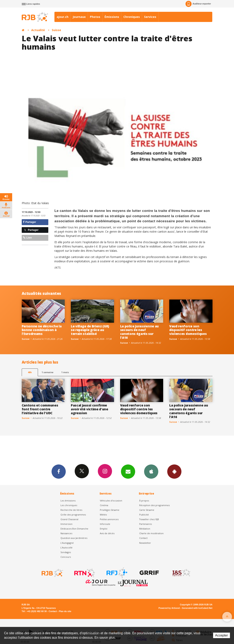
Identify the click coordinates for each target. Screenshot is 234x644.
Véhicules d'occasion (111, 501)
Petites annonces (109, 519)
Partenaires (146, 524)
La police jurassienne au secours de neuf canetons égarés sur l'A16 (139, 332)
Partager (30, 222)
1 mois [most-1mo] (65, 372)
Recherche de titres (71, 510)
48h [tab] (30, 372)
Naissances (66, 533)
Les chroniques (69, 505)
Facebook (59, 471)
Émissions (112, 17)
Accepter (222, 635)
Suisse (56, 30)
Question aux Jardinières (74, 538)
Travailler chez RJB (149, 519)
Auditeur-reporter (198, 4)
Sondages (66, 552)
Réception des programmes (154, 505)
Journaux (79, 17)
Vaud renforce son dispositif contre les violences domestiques (188, 330)
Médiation (145, 529)
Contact (143, 538)
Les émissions (68, 501)
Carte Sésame (147, 510)
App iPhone (151, 471)
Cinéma (104, 505)
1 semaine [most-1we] (47, 372)
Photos (95, 17)
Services (150, 17)
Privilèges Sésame (110, 510)
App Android (174, 471)
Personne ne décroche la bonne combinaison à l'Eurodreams (42, 330)
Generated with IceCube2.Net (197, 608)
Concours (66, 557)
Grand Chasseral (69, 519)
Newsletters (128, 471)
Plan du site (65, 611)
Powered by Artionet (169, 608)
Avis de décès (107, 533)
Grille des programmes (73, 515)
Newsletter (145, 543)
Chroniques (132, 17)
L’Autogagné (67, 543)
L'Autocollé (66, 548)
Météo (103, 515)
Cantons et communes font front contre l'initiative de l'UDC (40, 409)
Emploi (104, 529)
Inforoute (105, 524)
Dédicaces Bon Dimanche (74, 529)
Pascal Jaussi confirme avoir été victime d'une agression (90, 409)
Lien (27, 238)
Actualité (38, 30)
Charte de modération (151, 533)
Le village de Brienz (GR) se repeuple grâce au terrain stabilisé (90, 330)
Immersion (66, 524)
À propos (144, 501)
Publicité (144, 515)
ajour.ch (63, 17)
